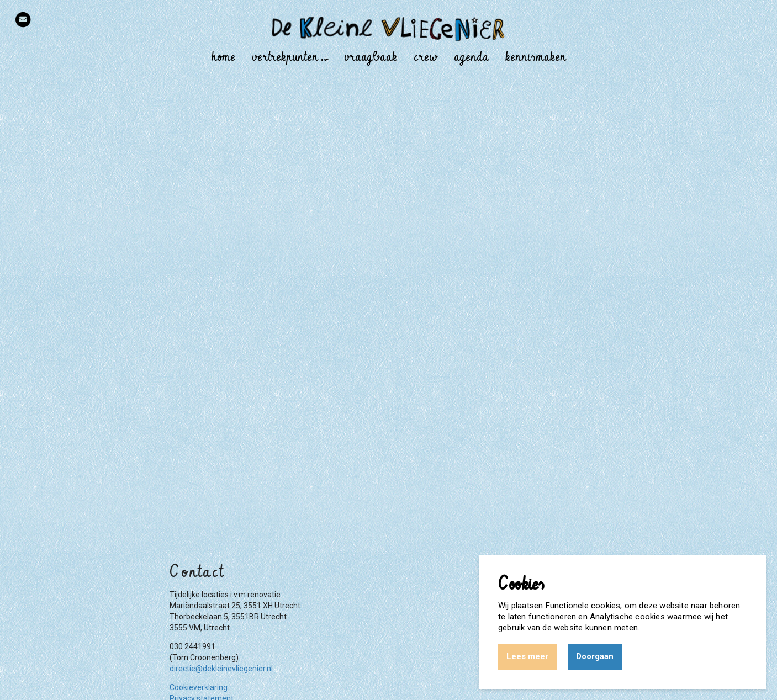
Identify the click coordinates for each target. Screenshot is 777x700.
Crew (426, 57)
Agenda (471, 57)
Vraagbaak (371, 57)
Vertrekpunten (290, 57)
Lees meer (527, 656)
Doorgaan (595, 656)
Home (223, 57)
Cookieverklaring (199, 687)
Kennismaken (536, 57)
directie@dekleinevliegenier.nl (221, 669)
